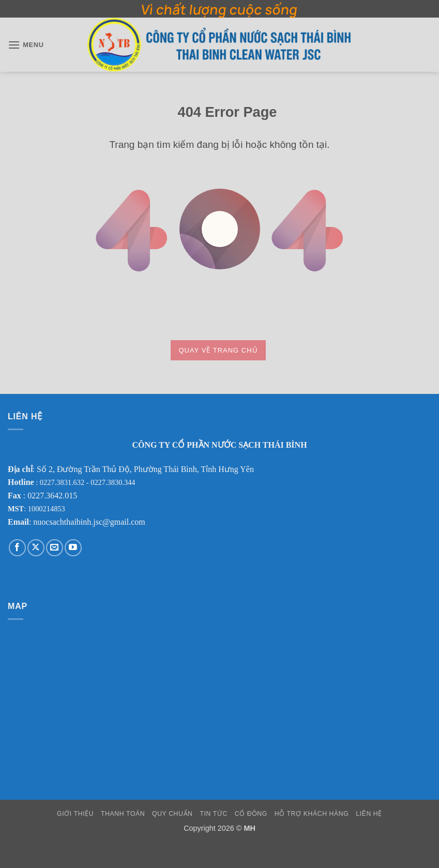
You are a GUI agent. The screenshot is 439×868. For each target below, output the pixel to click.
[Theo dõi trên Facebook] (17, 548)
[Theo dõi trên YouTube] (73, 548)
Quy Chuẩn (172, 814)
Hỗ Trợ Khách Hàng (312, 814)
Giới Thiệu (75, 814)
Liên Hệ (369, 814)
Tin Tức (213, 814)
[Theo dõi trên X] (36, 548)
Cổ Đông (251, 814)
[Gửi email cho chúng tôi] (55, 548)
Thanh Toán (123, 814)
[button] (26, 45)
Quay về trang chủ (218, 350)
